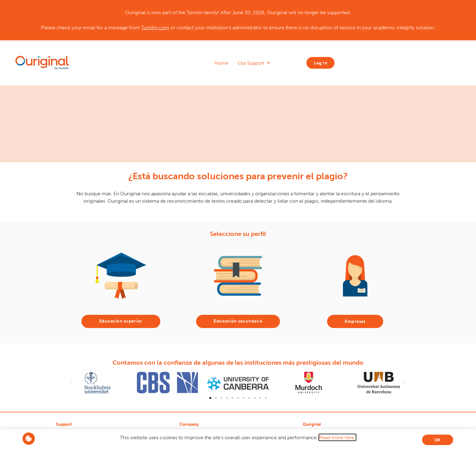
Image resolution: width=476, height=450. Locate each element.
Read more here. (337, 437)
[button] (72, 383)
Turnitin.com (155, 27)
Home (221, 63)
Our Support (254, 63)
